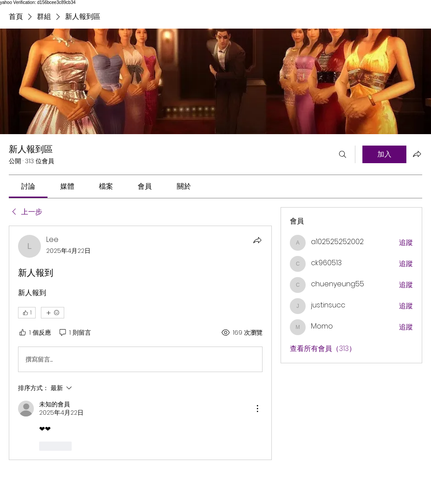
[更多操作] (257, 409)
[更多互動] (53, 313)
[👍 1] (27, 313)
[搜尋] (343, 154)
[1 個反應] (35, 333)
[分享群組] (417, 154)
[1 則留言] (75, 333)
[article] (140, 343)
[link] (28, 186)
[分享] (257, 240)
